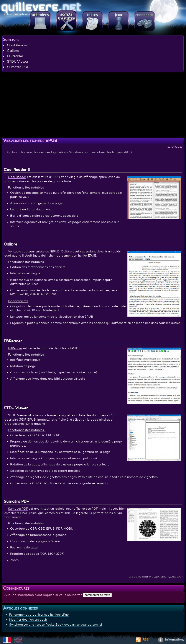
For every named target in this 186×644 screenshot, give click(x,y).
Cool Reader (17, 177)
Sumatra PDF (18, 67)
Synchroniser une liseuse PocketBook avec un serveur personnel (55, 624)
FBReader (15, 56)
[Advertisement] (93, 106)
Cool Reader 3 (19, 45)
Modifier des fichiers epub (28, 620)
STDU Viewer (18, 61)
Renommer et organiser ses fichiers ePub (39, 615)
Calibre (13, 50)
